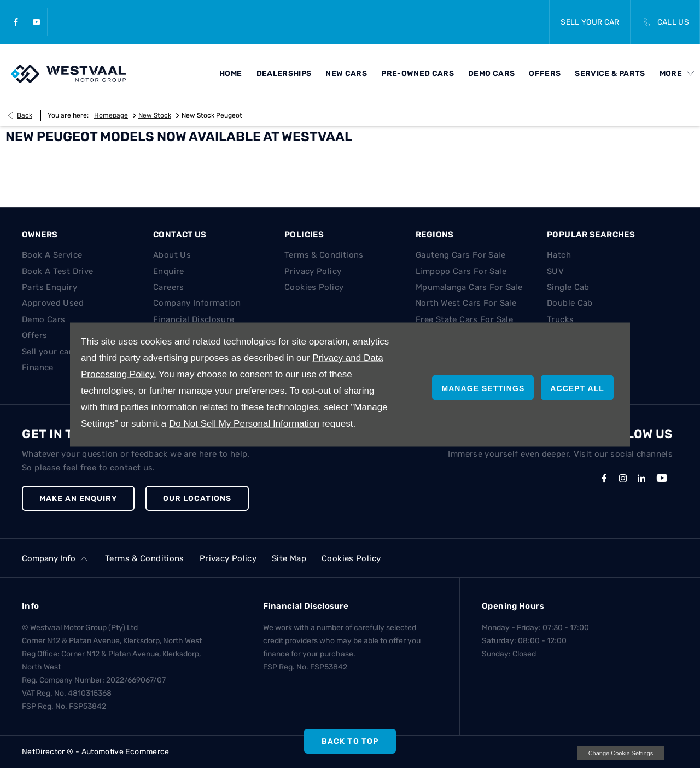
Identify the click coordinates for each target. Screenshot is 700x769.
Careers (169, 287)
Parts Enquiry (49, 287)
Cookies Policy (314, 287)
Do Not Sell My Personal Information (244, 424)
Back (25, 115)
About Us (172, 255)
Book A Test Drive (57, 271)
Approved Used (53, 303)
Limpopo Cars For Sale (461, 271)
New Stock (155, 115)
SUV (555, 271)
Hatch (559, 255)
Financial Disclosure (194, 319)
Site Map (289, 558)
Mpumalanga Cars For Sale (469, 287)
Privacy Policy (313, 271)
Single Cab (568, 287)
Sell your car (47, 352)
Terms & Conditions (324, 255)
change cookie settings (621, 753)
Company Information (197, 303)
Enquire (169, 271)
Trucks (560, 319)
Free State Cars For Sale (464, 319)
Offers (34, 335)
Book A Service (52, 255)
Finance (38, 368)
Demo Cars (43, 319)
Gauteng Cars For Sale (460, 255)
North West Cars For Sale (466, 303)
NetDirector (44, 752)
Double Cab (570, 303)
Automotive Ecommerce (126, 752)
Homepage (111, 115)
